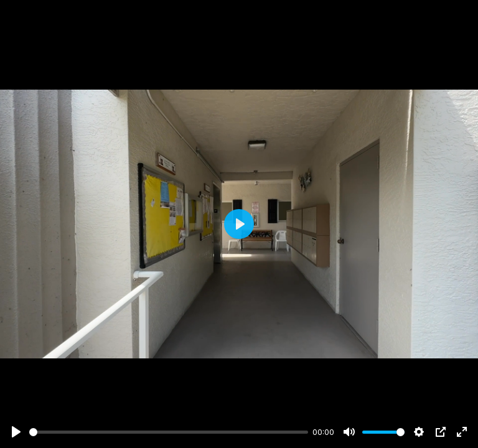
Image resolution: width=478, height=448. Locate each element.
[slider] (169, 432)
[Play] (16, 432)
